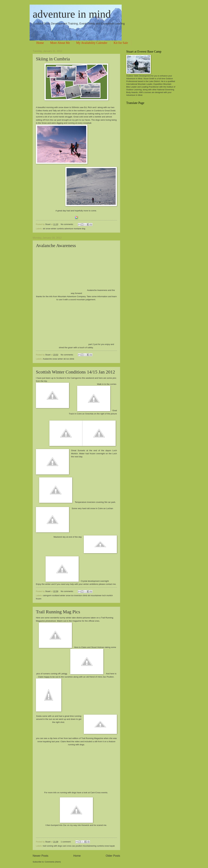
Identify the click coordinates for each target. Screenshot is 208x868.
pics (114, 378)
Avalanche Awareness (56, 245)
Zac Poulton (108, 677)
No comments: (67, 224)
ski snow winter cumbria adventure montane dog (64, 229)
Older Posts (113, 856)
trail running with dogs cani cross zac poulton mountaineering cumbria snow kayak (79, 846)
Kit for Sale (121, 43)
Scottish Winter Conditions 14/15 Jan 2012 (75, 372)
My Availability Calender (92, 43)
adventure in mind (72, 14)
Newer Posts (40, 856)
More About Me (60, 43)
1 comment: (66, 842)
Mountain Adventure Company (72, 296)
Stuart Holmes (98, 647)
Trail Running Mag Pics (58, 612)
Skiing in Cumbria (53, 59)
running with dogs (76, 745)
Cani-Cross (96, 793)
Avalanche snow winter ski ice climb (58, 359)
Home (40, 43)
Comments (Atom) (53, 862)
